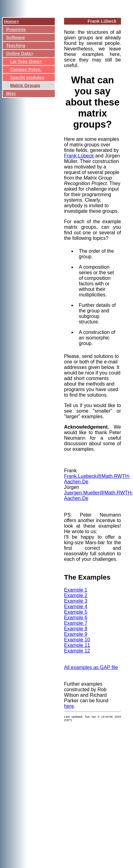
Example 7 (76, 623)
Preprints (16, 30)
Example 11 (77, 645)
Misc (11, 93)
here (69, 706)
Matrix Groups (25, 85)
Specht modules (27, 77)
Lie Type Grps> (26, 61)
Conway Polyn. (26, 69)
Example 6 (76, 618)
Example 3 (76, 601)
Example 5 (76, 612)
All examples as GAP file (91, 667)
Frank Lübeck (79, 156)
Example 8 (76, 629)
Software (16, 38)
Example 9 (76, 634)
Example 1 (76, 590)
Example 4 (76, 606)
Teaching (16, 46)
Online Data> (20, 54)
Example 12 (77, 651)
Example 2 (76, 595)
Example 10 (77, 640)
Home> (11, 22)
